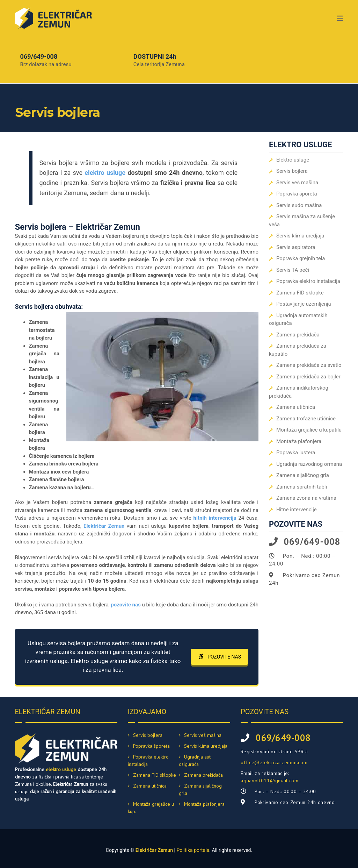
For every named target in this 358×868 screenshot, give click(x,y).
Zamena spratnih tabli (302, 487)
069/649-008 (39, 56)
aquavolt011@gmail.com (270, 781)
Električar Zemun (154, 850)
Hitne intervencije (297, 510)
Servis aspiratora (296, 247)
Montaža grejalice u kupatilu (309, 430)
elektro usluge (61, 769)
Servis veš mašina (297, 183)
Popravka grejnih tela (301, 258)
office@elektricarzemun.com (274, 762)
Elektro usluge (293, 160)
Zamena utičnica (296, 407)
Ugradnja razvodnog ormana (309, 464)
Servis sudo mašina (299, 205)
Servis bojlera (292, 171)
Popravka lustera (296, 453)
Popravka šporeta (297, 194)
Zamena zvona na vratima (306, 498)
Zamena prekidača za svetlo (309, 365)
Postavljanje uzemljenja (304, 304)
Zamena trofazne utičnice (306, 419)
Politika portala (193, 850)
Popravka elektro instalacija (308, 281)
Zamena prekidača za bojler (308, 377)
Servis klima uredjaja (300, 236)
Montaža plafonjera (299, 441)
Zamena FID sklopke (300, 293)
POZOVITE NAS (220, 657)
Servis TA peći (293, 270)
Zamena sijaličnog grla (303, 475)
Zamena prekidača (298, 335)
